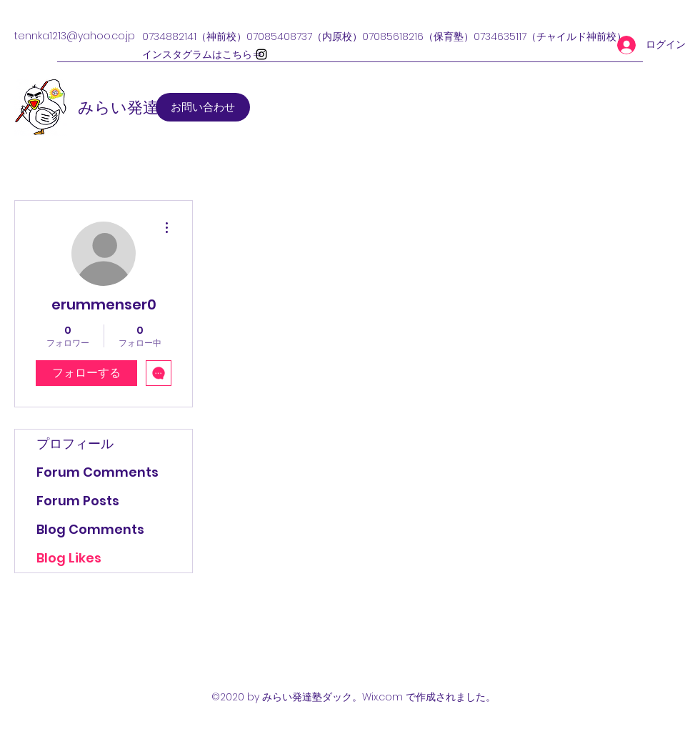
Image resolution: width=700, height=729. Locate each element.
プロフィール (75, 443)
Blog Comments (90, 529)
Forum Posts (78, 501)
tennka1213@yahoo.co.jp (75, 36)
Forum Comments (97, 472)
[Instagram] (261, 54)
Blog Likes (69, 558)
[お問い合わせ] (203, 107)
